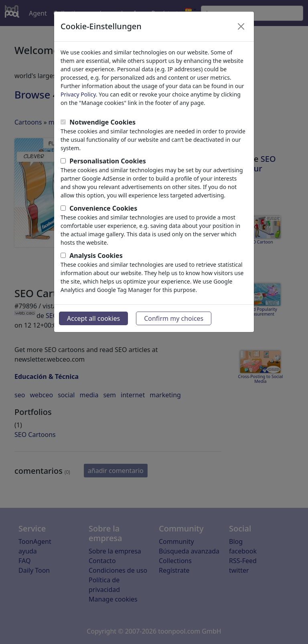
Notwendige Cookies (102, 122)
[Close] (241, 26)
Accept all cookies (93, 318)
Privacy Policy (78, 94)
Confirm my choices (174, 318)
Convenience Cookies (103, 208)
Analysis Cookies (96, 256)
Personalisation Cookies (108, 161)
